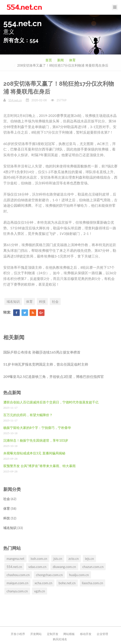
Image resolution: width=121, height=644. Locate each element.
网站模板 (69, 634)
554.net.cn (15, 100)
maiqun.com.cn (17, 583)
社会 (55, 301)
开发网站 (36, 634)
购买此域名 (60, 639)
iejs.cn (90, 559)
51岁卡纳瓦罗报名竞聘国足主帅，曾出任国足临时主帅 (46, 364)
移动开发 (86, 634)
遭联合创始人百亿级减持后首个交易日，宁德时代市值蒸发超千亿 (51, 402)
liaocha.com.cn (93, 583)
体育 (72, 60)
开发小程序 (18, 634)
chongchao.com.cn (49, 575)
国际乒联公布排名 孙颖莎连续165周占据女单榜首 (42, 352)
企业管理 (102, 634)
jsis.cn (58, 559)
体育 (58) (10, 508)
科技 (42, 301)
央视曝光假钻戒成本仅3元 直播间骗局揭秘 (34, 453)
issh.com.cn (39, 559)
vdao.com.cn (37, 567)
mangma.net (15, 559)
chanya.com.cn (17, 591)
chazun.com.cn (93, 567)
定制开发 (53, 634)
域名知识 (13, 301)
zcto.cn (74, 559)
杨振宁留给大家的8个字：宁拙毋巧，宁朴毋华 (37, 428)
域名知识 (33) (13, 528)
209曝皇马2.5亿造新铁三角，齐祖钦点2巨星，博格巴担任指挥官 (54, 376)
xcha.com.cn (44, 583)
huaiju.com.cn (79, 575)
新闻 (60, 60)
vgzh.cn (40, 591)
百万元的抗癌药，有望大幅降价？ (28, 415)
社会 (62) (10, 499)
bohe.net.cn (67, 583)
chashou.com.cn (18, 575)
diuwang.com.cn (64, 567)
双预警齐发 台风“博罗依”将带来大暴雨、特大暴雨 (39, 466)
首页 (49, 60)
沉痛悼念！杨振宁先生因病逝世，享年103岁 (36, 440)
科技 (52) (10, 518)
